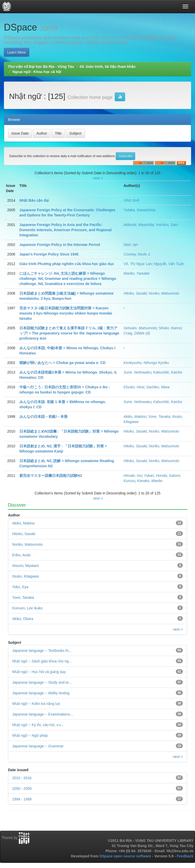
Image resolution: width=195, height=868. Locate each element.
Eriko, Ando (21, 555)
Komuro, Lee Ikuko (27, 608)
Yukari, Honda (155, 476)
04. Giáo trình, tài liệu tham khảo (107, 67)
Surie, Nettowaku (137, 372)
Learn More (17, 52)
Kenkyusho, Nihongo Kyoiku (146, 363)
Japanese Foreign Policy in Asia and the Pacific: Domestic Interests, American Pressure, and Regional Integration (66, 230)
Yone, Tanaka (159, 417)
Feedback (185, 856)
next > (98, 178)
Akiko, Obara (23, 619)
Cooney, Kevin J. (137, 254)
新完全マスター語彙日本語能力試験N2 (51, 476)
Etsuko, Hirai (134, 387)
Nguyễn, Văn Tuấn (169, 264)
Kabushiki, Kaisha (167, 372)
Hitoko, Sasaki (135, 293)
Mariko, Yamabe (137, 273)
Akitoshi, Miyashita (139, 225)
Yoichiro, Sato (167, 225)
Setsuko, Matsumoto (140, 328)
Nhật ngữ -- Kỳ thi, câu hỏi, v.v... (38, 725)
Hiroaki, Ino (133, 476)
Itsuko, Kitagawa (26, 576)
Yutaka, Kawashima (139, 210)
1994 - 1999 (22, 799)
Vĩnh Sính (132, 200)
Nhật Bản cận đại (34, 200)
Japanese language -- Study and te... (42, 682)
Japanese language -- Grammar (38, 746)
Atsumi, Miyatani (26, 566)
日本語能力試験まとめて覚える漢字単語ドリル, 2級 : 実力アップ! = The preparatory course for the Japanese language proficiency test (69, 333)
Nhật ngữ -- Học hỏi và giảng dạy (39, 672)
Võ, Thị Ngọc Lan (138, 264)
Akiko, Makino (135, 417)
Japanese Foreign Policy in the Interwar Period (60, 245)
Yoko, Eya (20, 587)
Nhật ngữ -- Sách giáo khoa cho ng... (42, 661)
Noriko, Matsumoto (164, 293)
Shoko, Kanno (170, 328)
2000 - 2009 (22, 789)
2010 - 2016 (22, 778)
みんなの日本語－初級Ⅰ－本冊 (44, 417)
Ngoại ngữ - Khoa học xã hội (37, 72)
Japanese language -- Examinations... (43, 714)
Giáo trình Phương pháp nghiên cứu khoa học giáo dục (67, 264)
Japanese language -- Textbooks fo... (42, 651)
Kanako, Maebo (150, 481)
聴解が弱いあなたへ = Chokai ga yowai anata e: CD (63, 363)
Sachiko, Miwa (158, 387)
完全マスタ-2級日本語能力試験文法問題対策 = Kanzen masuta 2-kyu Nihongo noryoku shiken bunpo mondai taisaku (66, 313)
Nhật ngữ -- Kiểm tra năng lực (36, 704)
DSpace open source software (126, 856)
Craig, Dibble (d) (137, 333)
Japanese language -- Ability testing (41, 693)
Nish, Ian (131, 245)
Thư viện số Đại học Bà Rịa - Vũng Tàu (41, 67)
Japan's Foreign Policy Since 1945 (49, 254)
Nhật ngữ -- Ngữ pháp (30, 735)
